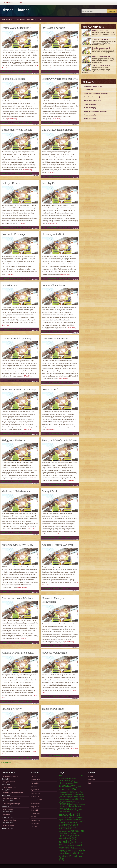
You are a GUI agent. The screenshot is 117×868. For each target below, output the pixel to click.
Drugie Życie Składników (16, 28)
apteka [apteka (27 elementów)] (64, 776)
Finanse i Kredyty (12, 709)
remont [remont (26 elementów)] (77, 833)
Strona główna (8, 20)
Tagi (39, 20)
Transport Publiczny (53, 709)
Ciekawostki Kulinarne (55, 338)
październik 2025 (36, 800)
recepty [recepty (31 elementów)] (77, 831)
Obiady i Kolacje (11, 183)
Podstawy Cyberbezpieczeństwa (60, 79)
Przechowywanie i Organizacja (19, 389)
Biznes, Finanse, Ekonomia (12, 2)
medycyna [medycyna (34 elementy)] (73, 809)
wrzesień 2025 (36, 803)
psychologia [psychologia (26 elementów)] (65, 831)
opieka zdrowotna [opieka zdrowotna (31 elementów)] (71, 822)
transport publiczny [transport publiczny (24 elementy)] (70, 845)
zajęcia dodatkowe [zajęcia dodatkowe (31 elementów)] (72, 852)
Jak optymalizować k (101, 65)
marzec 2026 (35, 783)
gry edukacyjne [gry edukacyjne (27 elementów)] (71, 802)
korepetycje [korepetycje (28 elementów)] (66, 804)
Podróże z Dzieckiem (14, 79)
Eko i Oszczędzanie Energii (57, 130)
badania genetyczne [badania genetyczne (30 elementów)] (68, 779)
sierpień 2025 (35, 807)
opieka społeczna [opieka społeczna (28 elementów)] (76, 820)
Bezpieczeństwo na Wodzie (17, 130)
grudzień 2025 (36, 793)
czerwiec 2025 (36, 813)
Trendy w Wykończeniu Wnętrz (59, 440)
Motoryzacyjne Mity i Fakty (17, 545)
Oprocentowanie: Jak (101, 57)
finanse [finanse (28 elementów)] (79, 796)
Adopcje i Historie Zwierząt (57, 545)
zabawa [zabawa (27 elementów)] (72, 851)
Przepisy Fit (48, 183)
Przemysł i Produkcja (14, 234)
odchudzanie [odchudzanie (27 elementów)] (76, 817)
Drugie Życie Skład (100, 31)
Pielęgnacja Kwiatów (14, 440)
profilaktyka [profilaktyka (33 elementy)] (69, 825)
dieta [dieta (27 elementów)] (77, 792)
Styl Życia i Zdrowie (53, 28)
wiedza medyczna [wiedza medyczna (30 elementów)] (72, 846)
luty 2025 (34, 827)
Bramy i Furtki (50, 491)
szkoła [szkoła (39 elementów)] (67, 842)
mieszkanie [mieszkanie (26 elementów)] (65, 812)
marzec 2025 (35, 824)
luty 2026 (34, 786)
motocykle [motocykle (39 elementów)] (70, 814)
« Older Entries (6, 763)
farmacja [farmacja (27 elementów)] (68, 797)
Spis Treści (31, 20)
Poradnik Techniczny (54, 285)
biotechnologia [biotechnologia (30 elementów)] (69, 783)
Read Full (35, 73)
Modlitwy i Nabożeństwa (16, 491)
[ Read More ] (53, 68)
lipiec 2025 (34, 810)
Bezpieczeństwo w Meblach (17, 598)
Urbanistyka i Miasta (53, 234)
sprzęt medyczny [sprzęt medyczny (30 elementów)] (70, 836)
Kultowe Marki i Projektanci (18, 653)
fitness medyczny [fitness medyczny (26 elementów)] (67, 799)
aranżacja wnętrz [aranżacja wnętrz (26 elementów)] (76, 776)
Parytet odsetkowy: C (101, 48)
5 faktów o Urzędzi (100, 39)
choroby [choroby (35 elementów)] (67, 789)
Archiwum (21, 20)
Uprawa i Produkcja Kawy (16, 338)
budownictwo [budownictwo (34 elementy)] (70, 786)
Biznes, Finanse (16, 10)
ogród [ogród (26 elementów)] (63, 820)
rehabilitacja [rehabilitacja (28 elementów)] (66, 833)
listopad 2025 (35, 797)
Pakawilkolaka (10, 285)
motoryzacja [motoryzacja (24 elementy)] (64, 818)
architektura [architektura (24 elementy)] (64, 778)
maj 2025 (34, 817)
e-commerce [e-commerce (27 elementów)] (69, 794)
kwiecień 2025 (36, 820)
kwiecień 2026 (36, 780)
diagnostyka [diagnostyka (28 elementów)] (66, 792)
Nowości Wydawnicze (54, 653)
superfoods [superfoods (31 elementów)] (68, 838)
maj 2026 (34, 776)
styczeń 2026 (35, 790)
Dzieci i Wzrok (50, 389)
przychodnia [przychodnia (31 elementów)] (68, 828)
